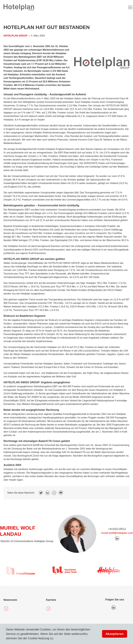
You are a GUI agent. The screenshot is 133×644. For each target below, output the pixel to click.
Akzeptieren (115, 634)
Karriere (51, 600)
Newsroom (10, 600)
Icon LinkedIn (114, 608)
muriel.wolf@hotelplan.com (117, 533)
